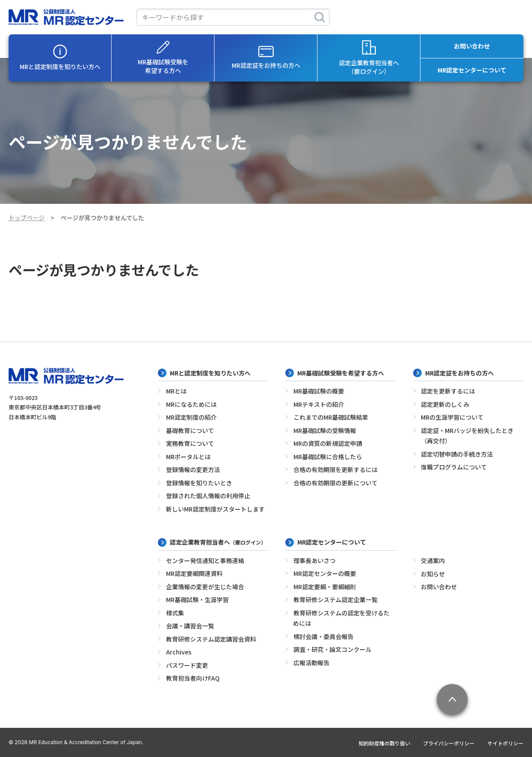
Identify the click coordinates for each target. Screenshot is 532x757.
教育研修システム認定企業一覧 (336, 600)
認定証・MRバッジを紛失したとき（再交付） (467, 436)
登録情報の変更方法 (193, 469)
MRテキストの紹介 (319, 404)
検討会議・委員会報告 (323, 636)
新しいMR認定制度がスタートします (215, 509)
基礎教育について (190, 430)
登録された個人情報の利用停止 (208, 496)
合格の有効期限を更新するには (336, 469)
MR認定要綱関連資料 (194, 573)
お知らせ (433, 574)
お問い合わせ (472, 46)
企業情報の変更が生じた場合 (205, 587)
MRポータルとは (188, 457)
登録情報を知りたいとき (199, 483)
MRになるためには (191, 404)
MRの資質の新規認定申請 (328, 443)
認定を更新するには (448, 391)
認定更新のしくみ (445, 404)
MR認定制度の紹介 (191, 417)
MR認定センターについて (472, 70)
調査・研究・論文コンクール (332, 649)
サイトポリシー (505, 743)
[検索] (319, 17)
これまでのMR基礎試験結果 (331, 417)
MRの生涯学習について (452, 417)
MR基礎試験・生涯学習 (197, 600)
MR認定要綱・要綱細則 (325, 587)
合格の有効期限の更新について (336, 483)
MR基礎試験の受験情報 (325, 430)
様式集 (175, 613)
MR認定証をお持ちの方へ (266, 58)
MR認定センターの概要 (325, 573)
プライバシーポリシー (449, 743)
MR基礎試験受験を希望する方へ (163, 58)
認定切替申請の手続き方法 (457, 454)
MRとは (176, 391)
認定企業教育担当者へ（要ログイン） (369, 58)
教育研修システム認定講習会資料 (211, 639)
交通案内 (433, 560)
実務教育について (190, 443)
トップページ (27, 218)
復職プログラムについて (454, 467)
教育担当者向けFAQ (193, 678)
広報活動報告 (311, 663)
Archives (179, 652)
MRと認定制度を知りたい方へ (60, 58)
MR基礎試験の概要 (319, 391)
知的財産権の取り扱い (384, 743)
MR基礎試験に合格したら (328, 457)
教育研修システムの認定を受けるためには (341, 618)
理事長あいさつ (314, 560)
